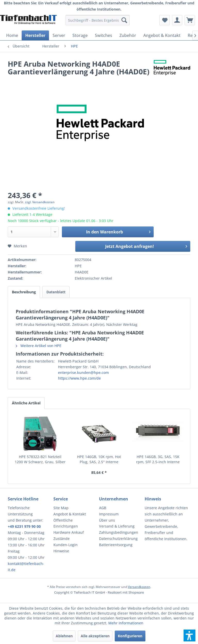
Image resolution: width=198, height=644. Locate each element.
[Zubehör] (128, 35)
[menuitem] (98, 20)
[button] (189, 635)
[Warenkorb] (190, 20)
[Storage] (80, 35)
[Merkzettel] (164, 20)
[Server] (59, 35)
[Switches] (104, 35)
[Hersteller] (35, 35)
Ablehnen (64, 636)
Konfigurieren (130, 636)
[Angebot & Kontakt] (162, 35)
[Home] (12, 35)
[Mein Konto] (177, 20)
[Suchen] (124, 20)
